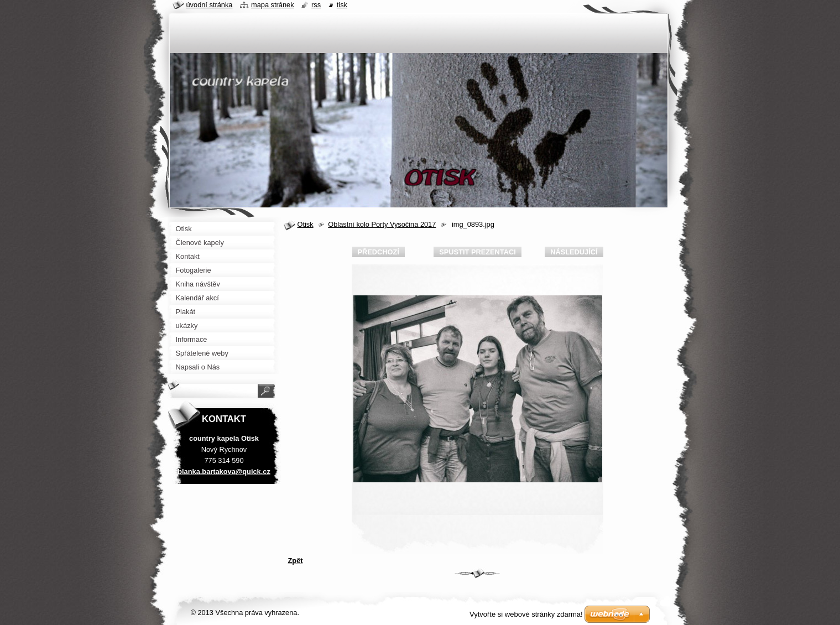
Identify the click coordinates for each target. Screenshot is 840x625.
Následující (574, 252)
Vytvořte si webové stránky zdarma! (526, 614)
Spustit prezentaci (477, 252)
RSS (316, 5)
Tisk (342, 5)
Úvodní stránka (210, 5)
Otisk (306, 224)
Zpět (296, 561)
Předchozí (379, 252)
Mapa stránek (273, 5)
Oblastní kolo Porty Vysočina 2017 (382, 224)
